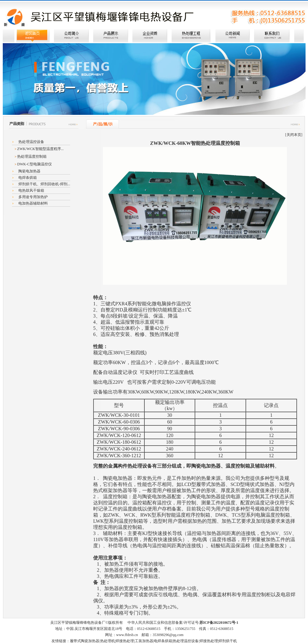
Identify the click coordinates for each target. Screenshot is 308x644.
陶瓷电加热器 (29, 171)
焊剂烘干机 (228, 641)
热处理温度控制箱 (32, 156)
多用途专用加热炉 (33, 197)
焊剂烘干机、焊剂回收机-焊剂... (44, 184)
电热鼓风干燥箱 (31, 190)
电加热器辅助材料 (33, 203)
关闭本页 (294, 135)
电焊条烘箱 (27, 178)
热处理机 (108, 641)
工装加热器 (144, 641)
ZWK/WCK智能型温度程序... (40, 149)
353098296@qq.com (168, 635)
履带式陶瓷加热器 (85, 641)
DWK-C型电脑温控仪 (34, 164)
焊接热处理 (125, 641)
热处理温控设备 (31, 142)
